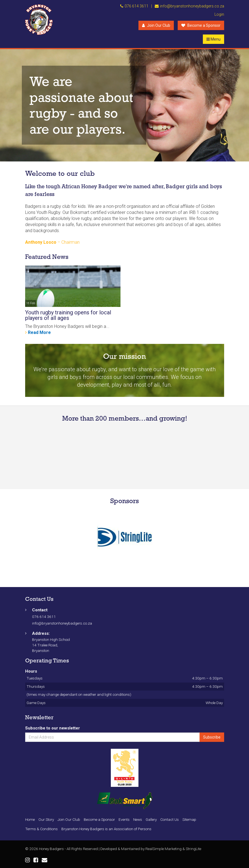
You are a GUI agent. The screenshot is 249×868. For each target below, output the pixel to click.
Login (219, 14)
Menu (213, 39)
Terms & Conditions (41, 829)
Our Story (46, 819)
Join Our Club (156, 25)
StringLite (193, 849)
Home (30, 819)
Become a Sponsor (201, 25)
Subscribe (212, 737)
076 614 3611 (137, 6)
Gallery (151, 819)
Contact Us (170, 819)
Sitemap (189, 819)
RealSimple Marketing (163, 849)
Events (124, 819)
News (138, 819)
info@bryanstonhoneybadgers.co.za (192, 6)
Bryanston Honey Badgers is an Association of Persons (106, 829)
